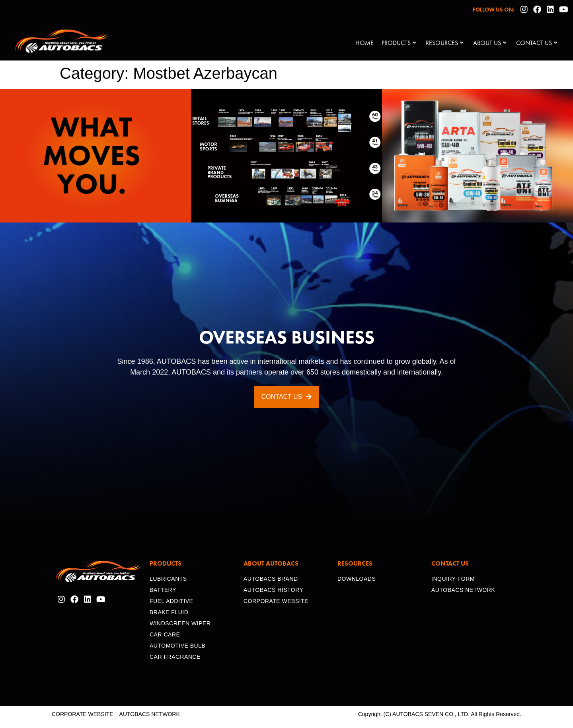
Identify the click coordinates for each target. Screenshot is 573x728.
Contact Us (537, 43)
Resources (444, 43)
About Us (490, 43)
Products (399, 43)
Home (364, 43)
